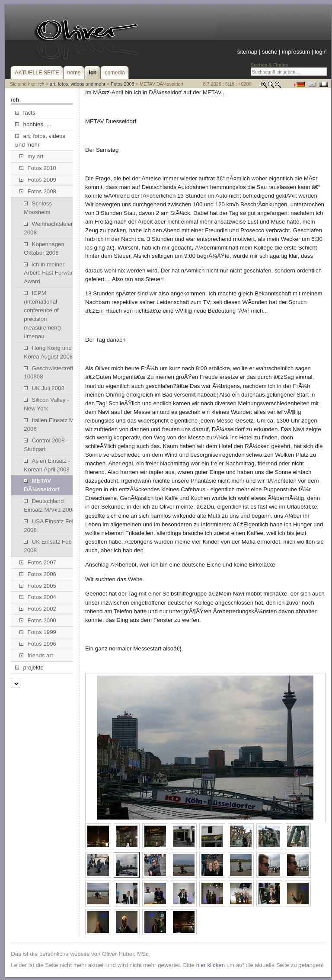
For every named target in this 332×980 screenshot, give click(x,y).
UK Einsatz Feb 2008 (48, 546)
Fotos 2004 (38, 597)
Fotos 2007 (38, 562)
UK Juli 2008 (44, 388)
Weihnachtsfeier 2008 (48, 228)
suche (270, 52)
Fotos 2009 (38, 180)
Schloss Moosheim (38, 208)
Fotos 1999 (38, 632)
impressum (296, 52)
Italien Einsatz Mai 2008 (51, 424)
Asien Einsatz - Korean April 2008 (47, 465)
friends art (36, 655)
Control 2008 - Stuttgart (46, 445)
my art (31, 156)
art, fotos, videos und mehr (78, 84)
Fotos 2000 (38, 620)
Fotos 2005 (38, 586)
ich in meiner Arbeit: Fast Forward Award (50, 273)
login (321, 52)
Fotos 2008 (122, 84)
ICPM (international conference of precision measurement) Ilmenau (42, 315)
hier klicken (211, 963)
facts (25, 113)
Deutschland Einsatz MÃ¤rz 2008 (49, 505)
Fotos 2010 (38, 168)
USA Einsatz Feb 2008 (49, 526)
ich (41, 84)
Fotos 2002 (38, 609)
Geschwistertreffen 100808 (52, 373)
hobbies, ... (33, 124)
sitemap (247, 52)
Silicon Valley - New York (46, 404)
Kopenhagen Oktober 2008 (44, 248)
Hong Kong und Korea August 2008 (48, 352)
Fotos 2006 (38, 574)
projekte (29, 668)
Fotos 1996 (38, 644)
